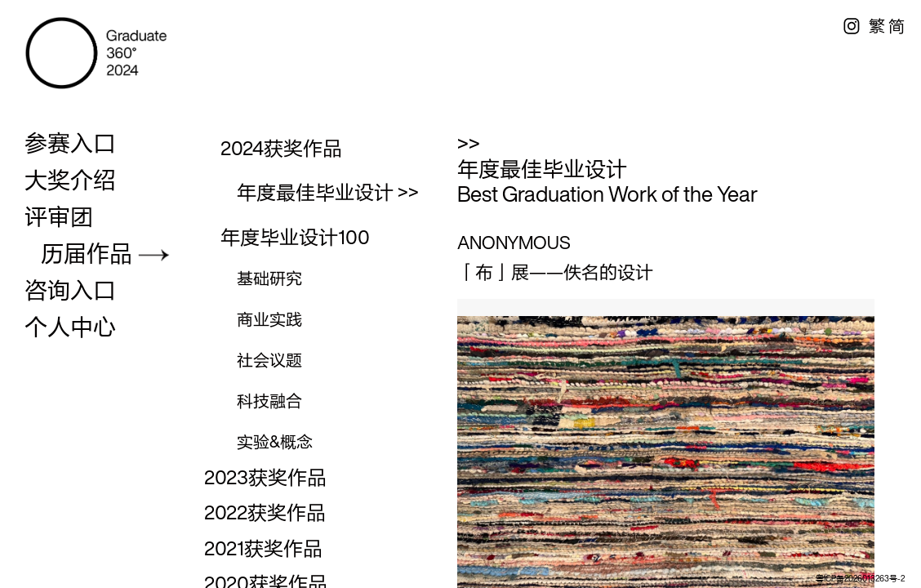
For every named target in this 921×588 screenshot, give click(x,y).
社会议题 (269, 360)
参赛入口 (70, 143)
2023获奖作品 (265, 477)
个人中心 (70, 327)
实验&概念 (275, 441)
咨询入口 (70, 290)
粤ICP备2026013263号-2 (860, 579)
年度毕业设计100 (295, 237)
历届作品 (87, 253)
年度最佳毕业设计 (315, 192)
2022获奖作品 (265, 512)
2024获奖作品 (281, 148)
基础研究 (269, 278)
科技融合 (269, 401)
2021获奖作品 (263, 548)
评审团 (59, 216)
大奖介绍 (70, 180)
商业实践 (269, 319)
